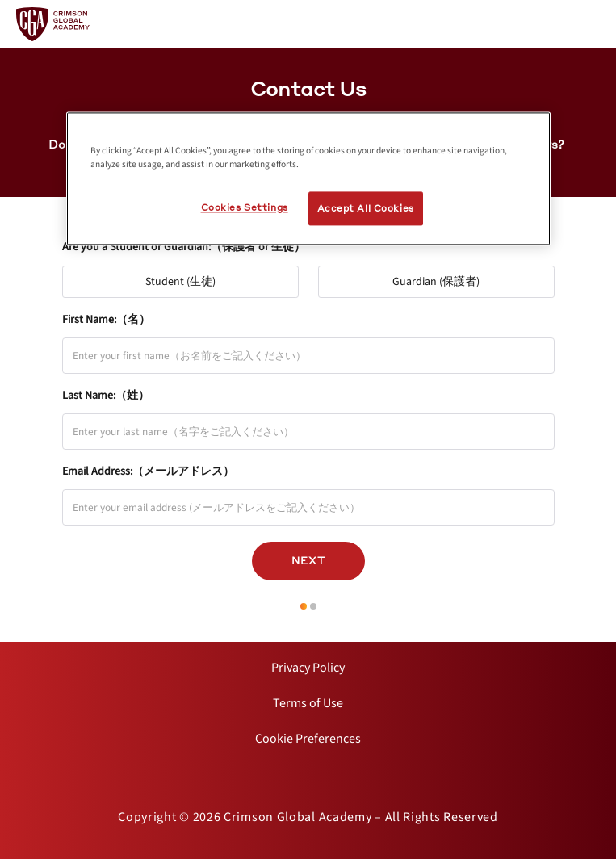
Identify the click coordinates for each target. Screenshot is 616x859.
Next (308, 561)
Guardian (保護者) (443, 278)
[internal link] (308, 668)
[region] (308, 178)
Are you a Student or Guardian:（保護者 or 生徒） (184, 247)
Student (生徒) (188, 278)
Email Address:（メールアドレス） (148, 471)
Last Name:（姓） (106, 396)
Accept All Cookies (366, 208)
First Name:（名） (106, 320)
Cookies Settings (245, 207)
